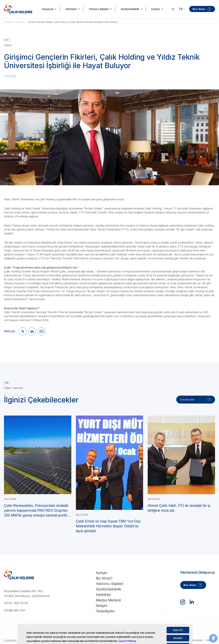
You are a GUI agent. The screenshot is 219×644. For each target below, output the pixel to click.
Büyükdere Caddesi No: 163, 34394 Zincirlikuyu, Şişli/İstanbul (27, 594)
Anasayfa (9, 22)
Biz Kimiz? (104, 578)
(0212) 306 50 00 (16, 603)
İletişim (102, 606)
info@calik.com (15, 610)
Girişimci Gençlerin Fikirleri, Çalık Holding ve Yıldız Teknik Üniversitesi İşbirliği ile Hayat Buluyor (73, 22)
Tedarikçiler (105, 611)
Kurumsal (48, 9)
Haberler (21, 22)
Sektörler (71, 9)
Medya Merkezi (108, 600)
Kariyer (156, 9)
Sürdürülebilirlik (130, 9)
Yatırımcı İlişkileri (99, 9)
